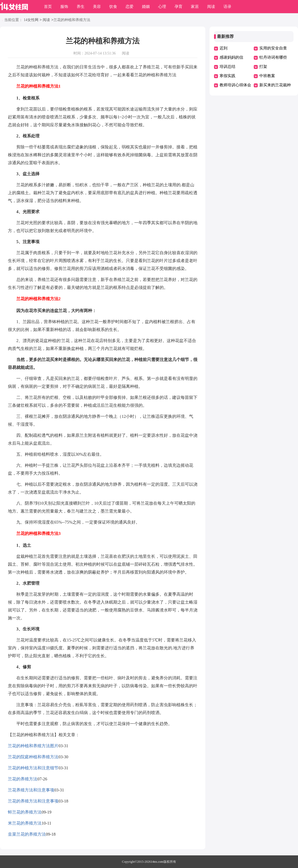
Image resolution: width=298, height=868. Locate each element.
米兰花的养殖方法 (25, 823)
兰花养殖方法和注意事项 (31, 790)
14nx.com (157, 862)
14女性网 (31, 20)
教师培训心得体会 (235, 85)
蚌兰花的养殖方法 (25, 812)
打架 (263, 67)
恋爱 (130, 7)
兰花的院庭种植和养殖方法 (33, 757)
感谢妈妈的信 (231, 57)
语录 (227, 7)
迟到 (223, 48)
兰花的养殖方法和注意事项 (33, 801)
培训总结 (227, 67)
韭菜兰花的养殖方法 (27, 834)
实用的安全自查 (273, 48)
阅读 (211, 7)
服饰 (64, 7)
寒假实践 (227, 76)
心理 (162, 7)
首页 (48, 7)
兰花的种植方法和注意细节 (33, 768)
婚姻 (146, 7)
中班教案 (267, 76)
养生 (81, 7)
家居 (195, 7)
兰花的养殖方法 (23, 779)
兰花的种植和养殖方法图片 (33, 746)
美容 (97, 7)
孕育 (178, 7)
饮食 (113, 7)
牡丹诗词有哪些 (273, 57)
